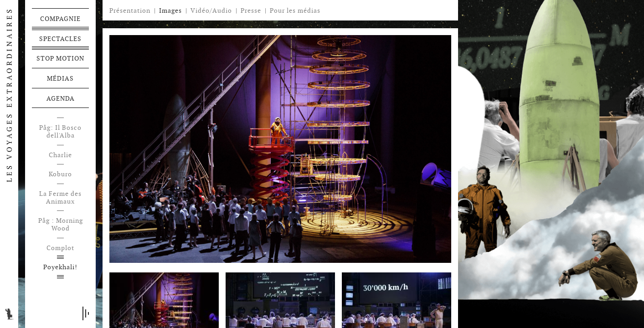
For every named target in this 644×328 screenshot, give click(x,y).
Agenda (61, 98)
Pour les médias (295, 10)
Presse (251, 10)
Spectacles (60, 39)
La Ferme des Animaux (60, 198)
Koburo (60, 174)
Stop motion (60, 58)
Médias (60, 78)
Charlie (60, 155)
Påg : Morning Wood (61, 225)
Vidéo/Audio (211, 10)
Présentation (130, 10)
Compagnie (60, 19)
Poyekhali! (60, 267)
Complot (60, 248)
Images (170, 10)
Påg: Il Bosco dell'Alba (60, 132)
